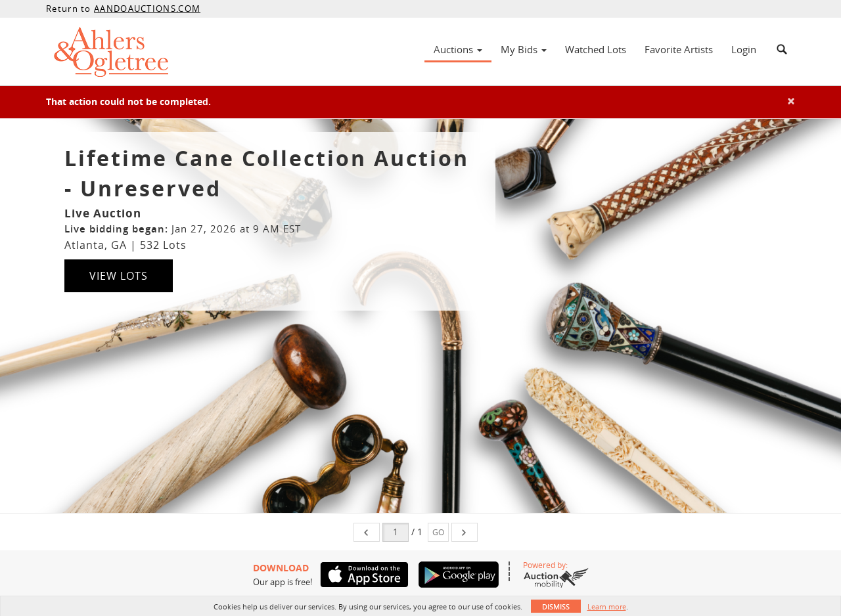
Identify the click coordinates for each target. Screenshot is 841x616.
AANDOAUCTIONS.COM (147, 9)
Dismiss (556, 606)
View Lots (119, 276)
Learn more (607, 606)
